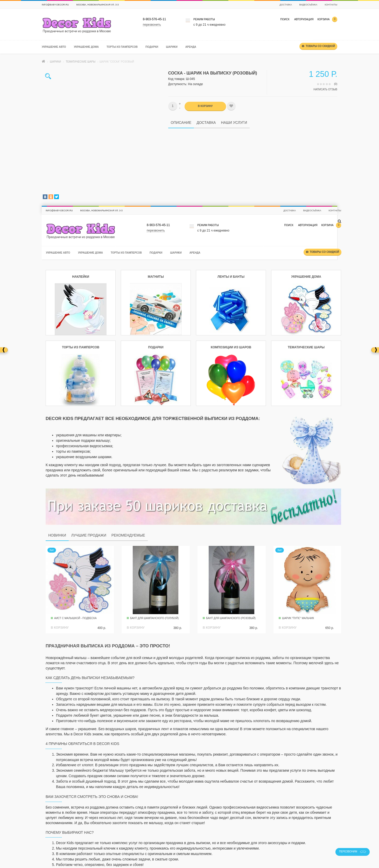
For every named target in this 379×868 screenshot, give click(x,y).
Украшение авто (54, 47)
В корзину (205, 106)
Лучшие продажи (89, 535)
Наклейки (81, 277)
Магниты (156, 277)
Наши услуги (234, 123)
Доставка (286, 5)
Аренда (191, 47)
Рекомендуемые (128, 535)
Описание (181, 123)
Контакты (331, 5)
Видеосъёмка (308, 5)
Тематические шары (80, 62)
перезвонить (152, 25)
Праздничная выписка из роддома (90, 646)
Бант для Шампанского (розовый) (231, 618)
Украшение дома (86, 47)
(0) (336, 84)
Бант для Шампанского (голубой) (154, 618)
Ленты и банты (231, 277)
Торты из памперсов (122, 47)
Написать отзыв (325, 89)
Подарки (152, 47)
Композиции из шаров (231, 347)
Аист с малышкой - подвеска (75, 618)
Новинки (57, 535)
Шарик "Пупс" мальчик (298, 618)
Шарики (172, 47)
